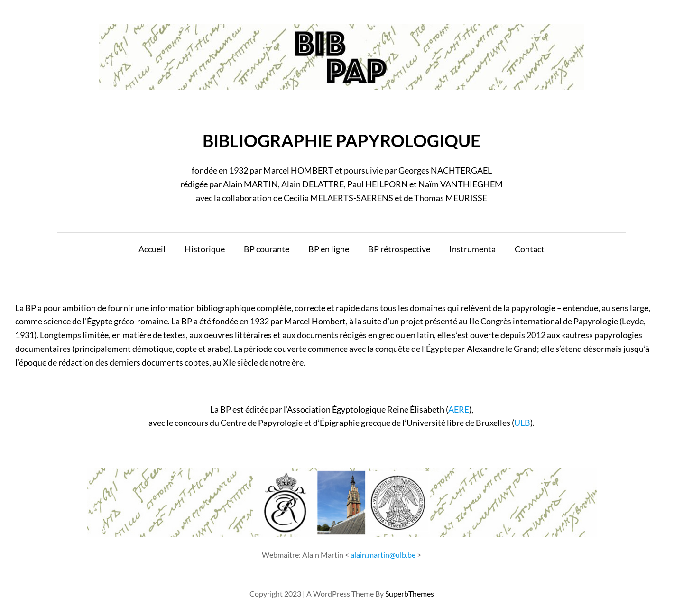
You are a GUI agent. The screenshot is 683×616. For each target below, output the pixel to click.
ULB (522, 423)
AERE (459, 409)
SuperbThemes (410, 593)
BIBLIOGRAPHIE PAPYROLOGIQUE (341, 140)
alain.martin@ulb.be (383, 555)
